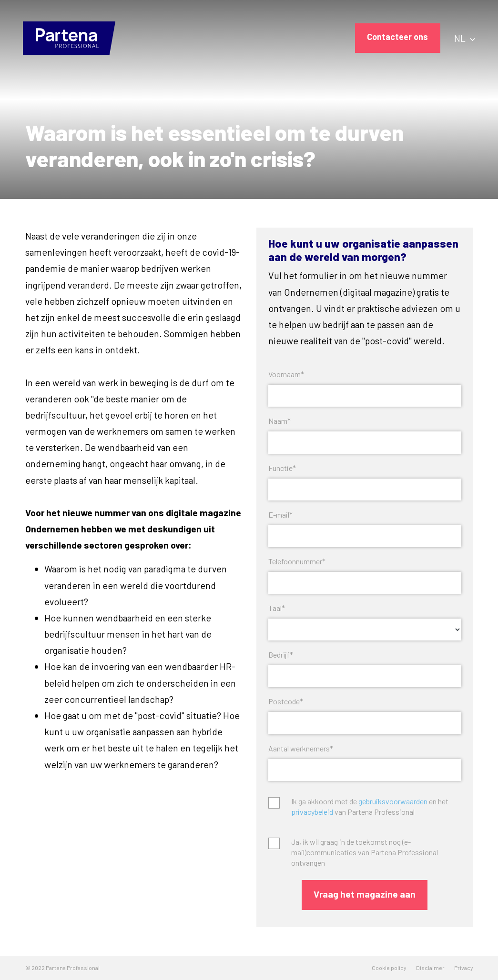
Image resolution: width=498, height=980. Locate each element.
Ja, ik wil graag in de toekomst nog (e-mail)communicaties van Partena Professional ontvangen (365, 852)
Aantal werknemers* (301, 748)
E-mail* (280, 515)
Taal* (277, 608)
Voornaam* (286, 374)
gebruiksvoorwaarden (393, 801)
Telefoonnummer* (297, 561)
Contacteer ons (397, 37)
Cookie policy (389, 968)
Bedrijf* (281, 655)
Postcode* (286, 701)
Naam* (279, 421)
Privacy (464, 968)
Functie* (282, 468)
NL (465, 38)
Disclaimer (430, 968)
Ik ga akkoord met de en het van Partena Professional (370, 806)
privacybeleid (312, 812)
